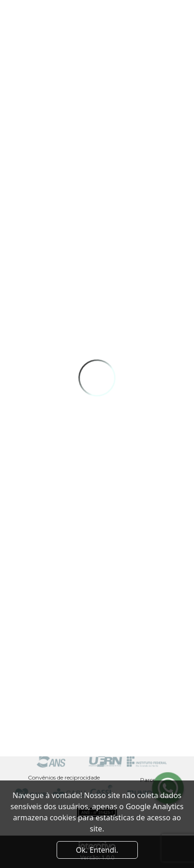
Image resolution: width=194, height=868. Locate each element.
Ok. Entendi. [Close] (97, 850)
